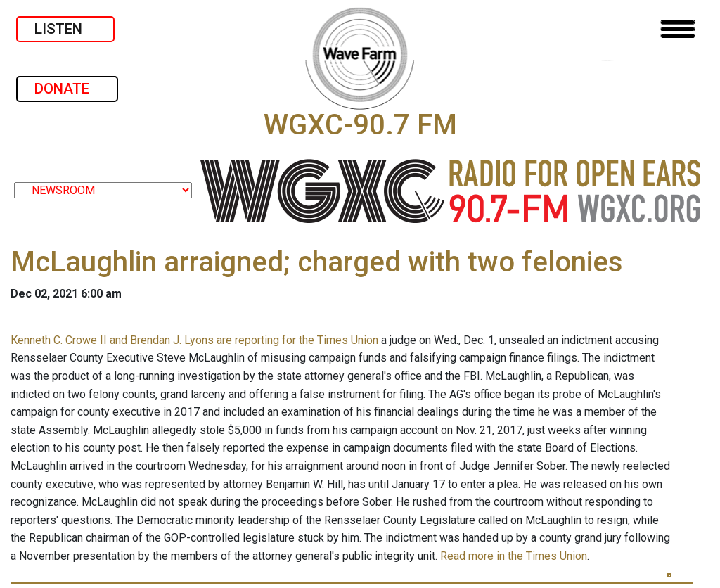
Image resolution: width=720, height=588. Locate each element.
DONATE (67, 89)
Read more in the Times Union (514, 556)
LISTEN (65, 29)
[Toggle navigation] (678, 29)
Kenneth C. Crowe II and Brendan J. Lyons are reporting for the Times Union (194, 340)
